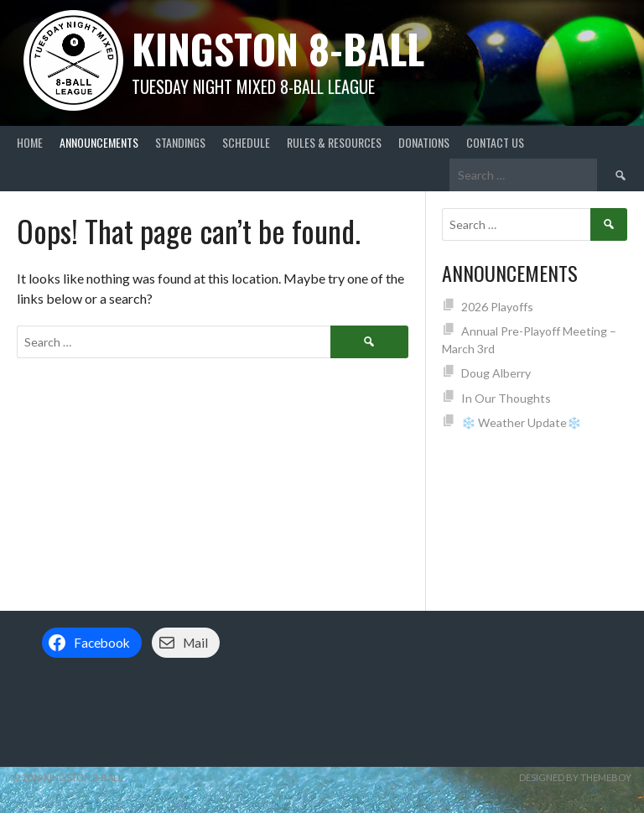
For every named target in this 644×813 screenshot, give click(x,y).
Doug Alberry (496, 373)
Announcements (99, 142)
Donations (424, 142)
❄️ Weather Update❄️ (521, 422)
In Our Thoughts (506, 398)
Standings (180, 142)
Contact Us (495, 142)
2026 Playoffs (497, 307)
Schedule (246, 142)
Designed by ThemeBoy (575, 777)
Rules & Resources (334, 142)
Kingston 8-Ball (278, 48)
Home (30, 142)
